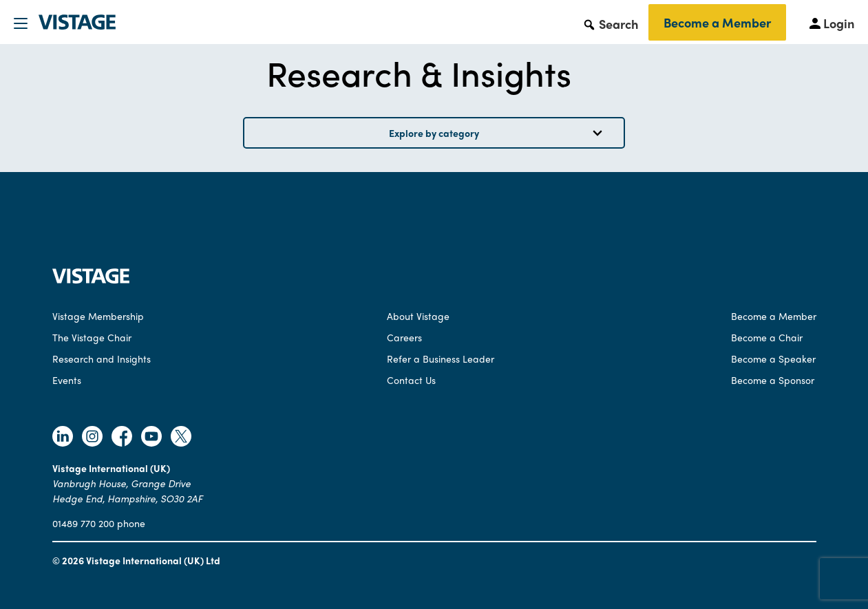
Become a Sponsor (773, 380)
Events (67, 380)
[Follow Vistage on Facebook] (122, 438)
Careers (404, 337)
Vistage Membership (98, 316)
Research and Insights (102, 359)
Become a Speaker (773, 359)
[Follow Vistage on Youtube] (151, 438)
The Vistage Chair (92, 337)
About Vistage (418, 316)
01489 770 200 (83, 523)
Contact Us (411, 380)
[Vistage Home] (91, 279)
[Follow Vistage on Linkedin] (63, 438)
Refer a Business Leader (441, 359)
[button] (610, 23)
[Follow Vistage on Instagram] (92, 438)
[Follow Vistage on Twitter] (181, 438)
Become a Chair (767, 337)
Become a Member (717, 22)
